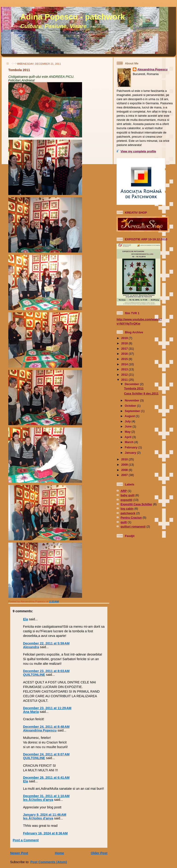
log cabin (127, 509)
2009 (125, 465)
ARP (124, 491)
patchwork (128, 513)
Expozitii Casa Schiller (136, 504)
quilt (124, 522)
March (129, 442)
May (128, 432)
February (131, 447)
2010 (125, 459)
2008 (125, 470)
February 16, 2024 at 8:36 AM (45, 833)
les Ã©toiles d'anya (38, 800)
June (129, 426)
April (128, 437)
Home (59, 853)
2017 (125, 349)
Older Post (99, 853)
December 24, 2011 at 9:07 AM (46, 754)
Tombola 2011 (19, 70)
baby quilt (128, 495)
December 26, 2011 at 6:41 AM (46, 778)
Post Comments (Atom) (49, 862)
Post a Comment (26, 840)
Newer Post (19, 853)
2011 (125, 380)
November (132, 400)
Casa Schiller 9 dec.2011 (141, 393)
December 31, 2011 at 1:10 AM (46, 796)
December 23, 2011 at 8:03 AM (46, 671)
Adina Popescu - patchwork (73, 17)
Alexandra (31, 647)
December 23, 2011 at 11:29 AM (47, 708)
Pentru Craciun (131, 518)
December (132, 384)
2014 (125, 364)
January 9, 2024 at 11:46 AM (45, 815)
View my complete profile (138, 151)
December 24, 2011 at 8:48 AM (46, 727)
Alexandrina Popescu (40, 730)
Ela (25, 619)
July (128, 421)
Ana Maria (31, 712)
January (131, 453)
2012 (125, 375)
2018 (125, 343)
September (133, 411)
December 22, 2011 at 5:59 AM (46, 643)
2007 (125, 475)
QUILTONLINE (34, 675)
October (131, 406)
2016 (125, 354)
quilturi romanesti (133, 527)
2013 (125, 369)
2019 (125, 338)
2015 (125, 359)
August (130, 416)
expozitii (126, 500)
